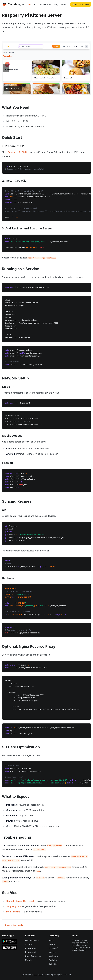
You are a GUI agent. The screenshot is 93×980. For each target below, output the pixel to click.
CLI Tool (29, 944)
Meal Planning (13, 912)
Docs (29, 4)
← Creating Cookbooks (13, 925)
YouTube (53, 960)
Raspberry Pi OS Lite (18, 152)
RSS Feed (53, 964)
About (64, 4)
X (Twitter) (53, 948)
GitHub (28, 960)
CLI (36, 4)
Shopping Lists (14, 906)
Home (21, 4)
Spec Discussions (33, 956)
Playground (31, 952)
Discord (52, 944)
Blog (56, 4)
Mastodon (53, 956)
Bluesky (52, 952)
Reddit (51, 941)
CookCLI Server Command (20, 901)
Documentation (32, 941)
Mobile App (46, 4)
